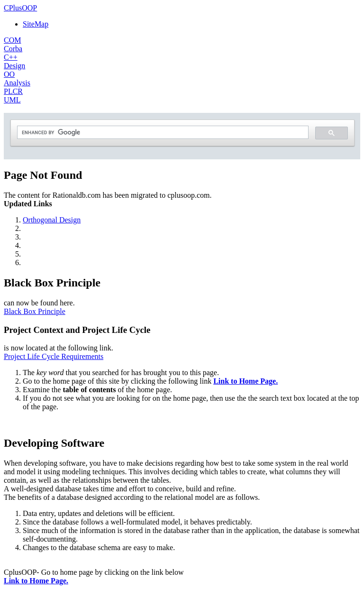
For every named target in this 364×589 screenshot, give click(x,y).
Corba (13, 49)
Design (14, 66)
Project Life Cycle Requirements (54, 356)
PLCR (13, 91)
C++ (11, 57)
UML (12, 100)
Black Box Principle (35, 311)
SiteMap (36, 24)
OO (9, 74)
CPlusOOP (20, 8)
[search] (162, 133)
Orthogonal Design (52, 220)
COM (12, 40)
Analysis (17, 83)
